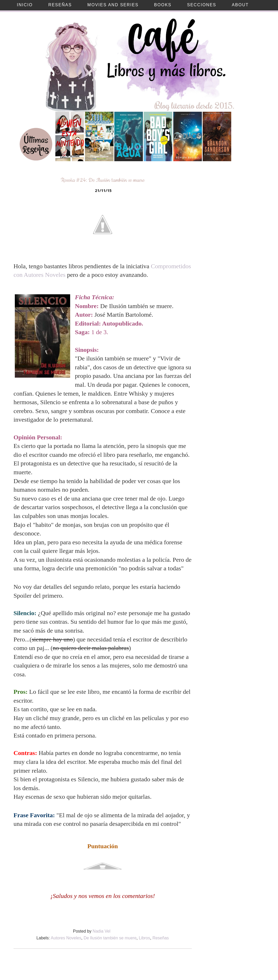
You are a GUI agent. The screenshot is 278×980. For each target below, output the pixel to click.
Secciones (202, 5)
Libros (144, 938)
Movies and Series (113, 5)
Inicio (25, 5)
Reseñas (60, 5)
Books (163, 5)
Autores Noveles (66, 938)
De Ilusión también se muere (110, 938)
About (240, 5)
